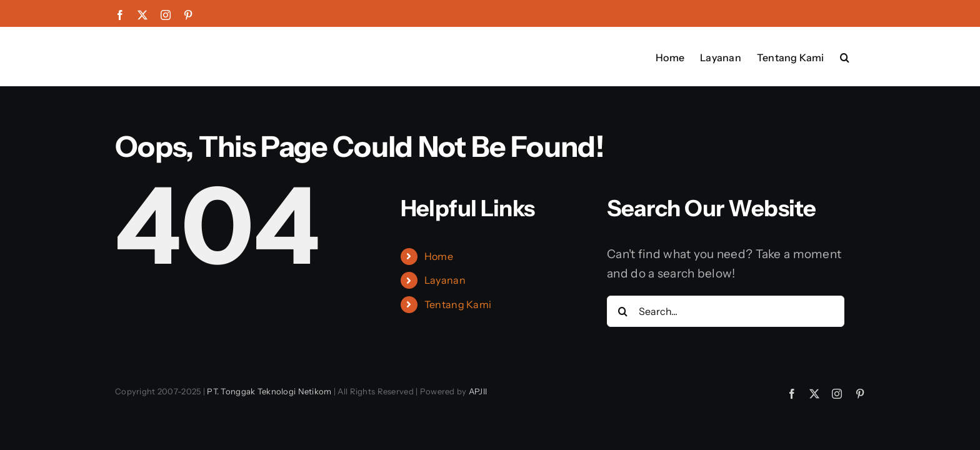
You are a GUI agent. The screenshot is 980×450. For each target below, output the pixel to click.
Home (439, 256)
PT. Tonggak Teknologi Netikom (269, 391)
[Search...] (726, 311)
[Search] (622, 311)
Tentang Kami (458, 304)
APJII (478, 391)
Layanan (445, 280)
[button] (860, 56)
